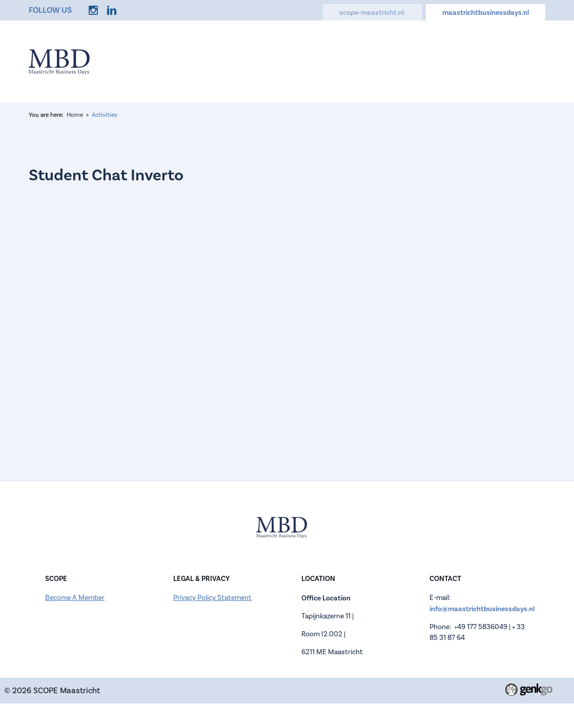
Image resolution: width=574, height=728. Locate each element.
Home (198, 61)
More (528, 61)
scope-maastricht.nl (372, 13)
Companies (353, 61)
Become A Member (75, 598)
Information (247, 61)
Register (301, 61)
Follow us (50, 10)
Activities (407, 61)
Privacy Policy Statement (212, 598)
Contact (487, 61)
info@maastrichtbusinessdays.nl (482, 609)
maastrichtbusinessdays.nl (486, 13)
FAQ (448, 61)
